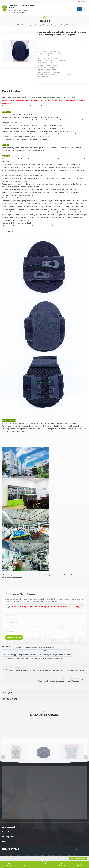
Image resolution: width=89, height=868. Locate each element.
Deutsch (28, 855)
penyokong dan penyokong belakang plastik (49, 659)
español (43, 855)
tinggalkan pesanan (44, 863)
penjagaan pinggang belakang (37, 25)
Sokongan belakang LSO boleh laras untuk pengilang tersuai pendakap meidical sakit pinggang (46, 607)
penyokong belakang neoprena (17, 659)
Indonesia (68, 855)
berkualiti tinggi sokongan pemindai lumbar (21, 655)
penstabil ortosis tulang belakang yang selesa (56, 651)
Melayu (5, 855)
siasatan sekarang (77, 859)
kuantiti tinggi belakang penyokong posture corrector (36, 647)
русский (35, 855)
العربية (60, 855)
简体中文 (76, 855)
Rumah (20, 25)
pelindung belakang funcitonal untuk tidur (56, 655)
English (12, 855)
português (52, 855)
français (20, 855)
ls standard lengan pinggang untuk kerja (20, 651)
